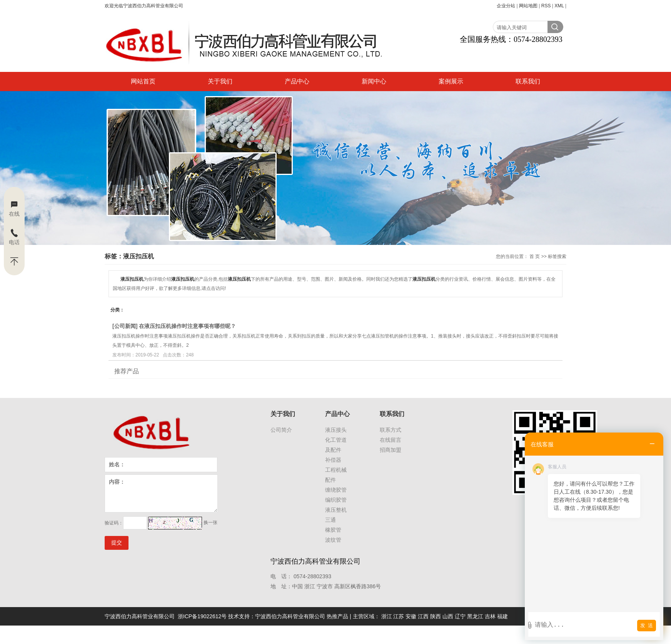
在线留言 (391, 440)
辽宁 (460, 616)
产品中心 (297, 81)
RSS (546, 6)
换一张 (210, 523)
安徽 (411, 616)
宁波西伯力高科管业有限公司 (290, 616)
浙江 (387, 616)
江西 (423, 616)
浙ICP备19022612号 (202, 616)
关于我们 (220, 81)
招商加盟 (391, 450)
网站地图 (528, 6)
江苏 (399, 616)
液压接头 (336, 430)
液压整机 (336, 510)
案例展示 (451, 81)
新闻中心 (374, 81)
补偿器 (333, 460)
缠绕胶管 (336, 490)
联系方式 (391, 430)
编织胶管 (336, 500)
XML (559, 6)
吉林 (490, 616)
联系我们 (528, 81)
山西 (448, 616)
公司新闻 (125, 326)
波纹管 (333, 540)
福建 (502, 616)
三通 (330, 520)
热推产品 (337, 616)
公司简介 (281, 430)
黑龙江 (475, 616)
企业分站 (506, 6)
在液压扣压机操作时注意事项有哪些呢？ (187, 326)
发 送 (647, 625)
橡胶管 (333, 530)
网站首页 (143, 81)
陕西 (436, 616)
